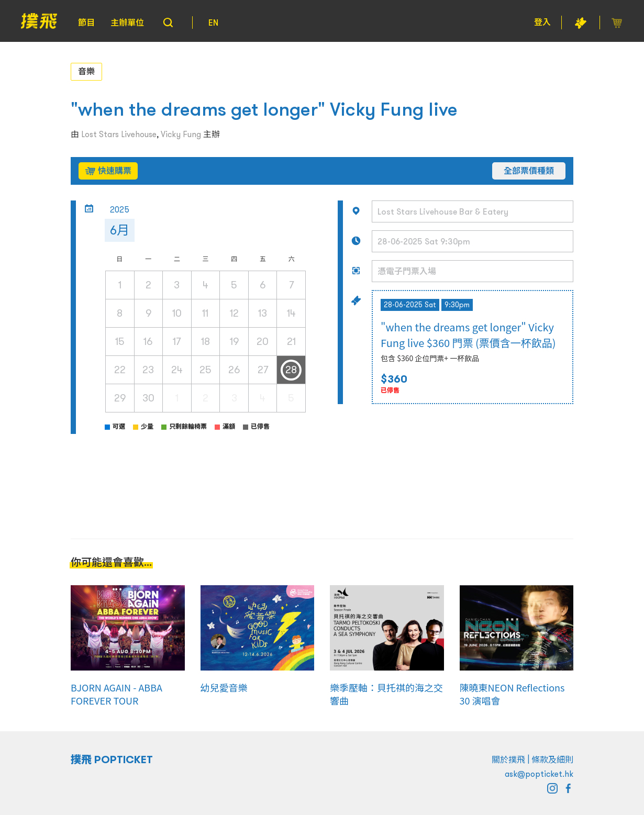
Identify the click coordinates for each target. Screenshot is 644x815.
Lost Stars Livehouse (119, 134)
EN (213, 23)
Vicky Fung (181, 134)
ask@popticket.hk (539, 774)
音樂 (86, 71)
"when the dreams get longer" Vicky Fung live (264, 109)
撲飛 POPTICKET (112, 760)
